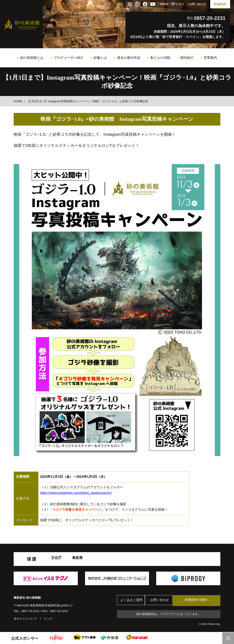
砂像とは (100, 58)
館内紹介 (187, 58)
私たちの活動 (160, 58)
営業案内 (210, 58)
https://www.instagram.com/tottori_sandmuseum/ (76, 493)
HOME (164, 4)
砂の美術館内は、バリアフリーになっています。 (169, 614)
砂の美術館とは (32, 58)
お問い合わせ (197, 4)
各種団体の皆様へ (202, 600)
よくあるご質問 (133, 601)
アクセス (179, 4)
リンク (48, 619)
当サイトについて (25, 619)
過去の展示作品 (129, 58)
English (220, 4)
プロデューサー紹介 (69, 58)
